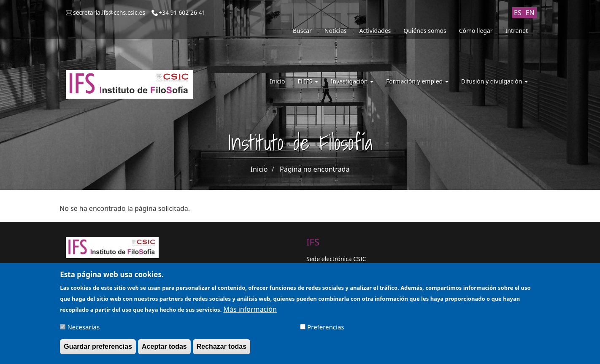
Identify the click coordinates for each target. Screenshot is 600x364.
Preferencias (326, 330)
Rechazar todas (222, 350)
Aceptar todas (164, 350)
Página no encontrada (315, 169)
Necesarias (83, 330)
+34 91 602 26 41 (182, 12)
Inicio (278, 81)
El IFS (308, 81)
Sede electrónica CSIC (336, 259)
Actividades (375, 31)
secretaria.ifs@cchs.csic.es (109, 12)
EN (530, 13)
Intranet (517, 31)
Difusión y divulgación (495, 81)
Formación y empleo (417, 81)
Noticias (336, 31)
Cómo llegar (476, 31)
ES (518, 13)
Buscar (302, 31)
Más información (250, 313)
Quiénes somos (425, 31)
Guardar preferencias (98, 350)
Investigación (352, 81)
